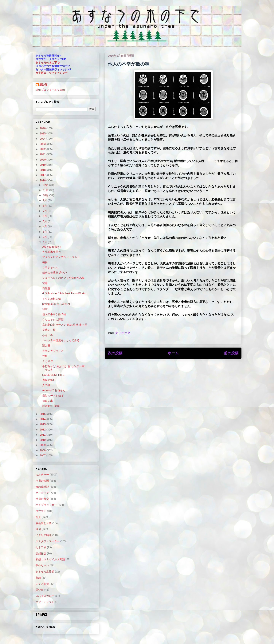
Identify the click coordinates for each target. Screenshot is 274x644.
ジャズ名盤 (42, 584)
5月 (45, 221)
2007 (43, 455)
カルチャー (42, 475)
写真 (38, 517)
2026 (43, 128)
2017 (43, 175)
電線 (45, 283)
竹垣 (45, 356)
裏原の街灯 (49, 380)
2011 (43, 435)
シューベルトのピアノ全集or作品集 (63, 278)
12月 (46, 185)
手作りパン (42, 565)
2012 (43, 430)
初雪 (45, 309)
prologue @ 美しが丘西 (56, 304)
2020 (43, 160)
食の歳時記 (42, 487)
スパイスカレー (45, 596)
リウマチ (41, 511)
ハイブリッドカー (46, 505)
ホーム (173, 353)
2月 (45, 237)
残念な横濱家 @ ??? (55, 273)
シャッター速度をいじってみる (61, 340)
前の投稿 (231, 353)
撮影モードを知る (53, 396)
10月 (46, 195)
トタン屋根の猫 (52, 299)
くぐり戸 (48, 361)
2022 (43, 149)
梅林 (45, 262)
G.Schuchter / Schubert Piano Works (64, 293)
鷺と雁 (46, 345)
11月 (46, 190)
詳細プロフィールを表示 (50, 90)
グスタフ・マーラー (48, 541)
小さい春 (48, 335)
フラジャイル (50, 267)
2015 (43, 414)
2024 (43, 139)
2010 (43, 440)
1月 (45, 242)
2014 (43, 419)
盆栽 (38, 578)
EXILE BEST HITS (53, 375)
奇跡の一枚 (49, 330)
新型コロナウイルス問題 (50, 559)
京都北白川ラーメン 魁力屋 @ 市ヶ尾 (65, 325)
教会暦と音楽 (44, 523)
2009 (43, 445)
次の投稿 (115, 353)
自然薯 (46, 288)
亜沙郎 (43, 85)
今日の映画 (42, 481)
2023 (43, 144)
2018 (43, 170)
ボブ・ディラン (45, 602)
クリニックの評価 (53, 320)
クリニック (123, 333)
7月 (45, 211)
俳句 (38, 529)
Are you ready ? (52, 247)
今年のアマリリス (53, 351)
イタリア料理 (44, 535)
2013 (43, 424)
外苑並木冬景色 (52, 252)
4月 (45, 226)
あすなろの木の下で (48, 63)
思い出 (40, 590)
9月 (45, 200)
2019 (43, 165)
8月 (45, 206)
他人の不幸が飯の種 (54, 314)
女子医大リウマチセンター (52, 73)
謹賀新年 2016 (51, 406)
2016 (43, 180)
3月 (45, 232)
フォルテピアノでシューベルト (61, 257)
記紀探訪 (41, 553)
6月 (45, 216)
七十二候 (41, 547)
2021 (43, 154)
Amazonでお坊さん (54, 390)
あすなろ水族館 (45, 572)
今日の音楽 (42, 499)
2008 (43, 450)
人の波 (46, 385)
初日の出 (48, 401)
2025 (43, 133)
